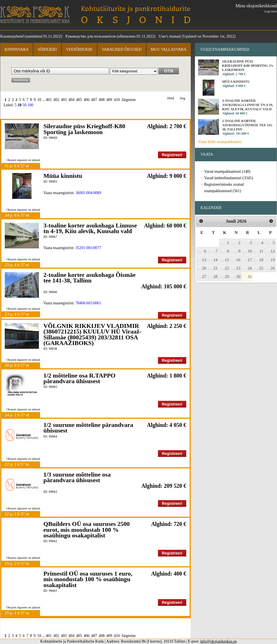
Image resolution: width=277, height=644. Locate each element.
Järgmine (129, 100)
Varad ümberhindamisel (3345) (229, 178)
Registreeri (172, 155)
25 (261, 268)
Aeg (182, 98)
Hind (171, 98)
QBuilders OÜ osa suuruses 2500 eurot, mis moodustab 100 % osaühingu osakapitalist (87, 530)
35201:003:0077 (88, 248)
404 (72, 100)
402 (56, 100)
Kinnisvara (16, 50)
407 (94, 100)
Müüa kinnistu (63, 176)
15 (227, 260)
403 (64, 100)
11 (261, 251)
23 (238, 268)
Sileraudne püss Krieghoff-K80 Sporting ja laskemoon (84, 129)
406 (87, 100)
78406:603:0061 (88, 303)
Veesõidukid (79, 50)
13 (204, 260)
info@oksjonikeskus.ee (219, 641)
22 (227, 268)
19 (273, 260)
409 (109, 100)
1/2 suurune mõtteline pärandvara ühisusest (88, 428)
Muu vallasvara (168, 50)
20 (204, 268)
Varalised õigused (122, 50)
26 (273, 268)
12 (273, 251)
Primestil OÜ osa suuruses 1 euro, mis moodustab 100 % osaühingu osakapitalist (88, 579)
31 (250, 277)
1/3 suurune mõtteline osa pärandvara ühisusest (77, 477)
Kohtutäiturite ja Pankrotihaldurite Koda (35, 15)
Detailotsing (21, 80)
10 (39, 100)
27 (204, 277)
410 (117, 100)
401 (49, 100)
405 (79, 100)
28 (216, 277)
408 (102, 100)
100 (30, 105)
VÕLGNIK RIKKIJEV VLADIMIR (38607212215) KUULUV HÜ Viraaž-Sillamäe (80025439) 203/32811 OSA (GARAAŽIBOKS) (92, 334)
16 (238, 260)
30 (238, 277)
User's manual (170, 36)
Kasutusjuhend (12, 36)
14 (216, 260)
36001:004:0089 (88, 193)
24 (250, 268)
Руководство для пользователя (90, 36)
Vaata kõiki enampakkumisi (220, 142)
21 (216, 268)
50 (24, 105)
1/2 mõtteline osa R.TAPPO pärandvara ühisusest (79, 378)
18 (261, 260)
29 (227, 277)
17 (250, 260)
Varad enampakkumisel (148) (227, 172)
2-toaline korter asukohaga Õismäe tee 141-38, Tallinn (89, 278)
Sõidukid (47, 50)
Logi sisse (271, 11)
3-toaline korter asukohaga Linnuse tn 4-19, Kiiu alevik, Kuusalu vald (90, 228)
